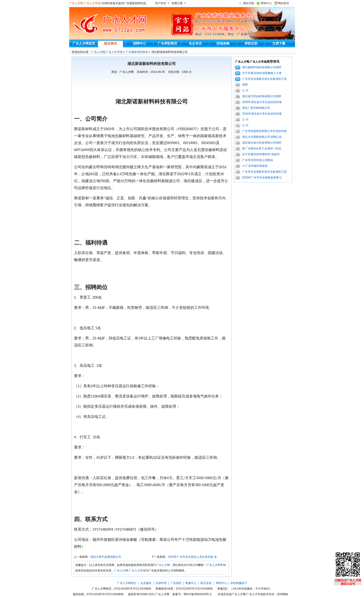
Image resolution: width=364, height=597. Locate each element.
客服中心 (191, 583)
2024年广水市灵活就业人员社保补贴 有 (192, 557)
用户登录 (161, 3)
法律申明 (161, 583)
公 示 (245, 90)
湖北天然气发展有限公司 (106, 557)
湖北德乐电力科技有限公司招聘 (262, 143)
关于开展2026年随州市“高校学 (261, 154)
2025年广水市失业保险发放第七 (262, 177)
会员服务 (146, 583)
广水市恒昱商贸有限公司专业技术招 (264, 131)
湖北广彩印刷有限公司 (256, 108)
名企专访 (195, 43)
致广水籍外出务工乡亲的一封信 (262, 148)
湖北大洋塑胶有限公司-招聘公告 (262, 137)
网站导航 (249, 3)
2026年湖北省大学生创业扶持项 (262, 102)
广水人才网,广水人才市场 (85, 3)
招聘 (245, 85)
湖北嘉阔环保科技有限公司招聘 (262, 67)
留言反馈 (206, 583)
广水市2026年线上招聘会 (258, 160)
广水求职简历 (167, 43)
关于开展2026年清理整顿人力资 (262, 73)
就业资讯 (110, 43)
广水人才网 (127, 72)
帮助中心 (266, 3)
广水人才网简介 (127, 583)
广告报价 (176, 583)
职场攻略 (223, 43)
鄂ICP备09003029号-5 (198, 594)
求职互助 (251, 43)
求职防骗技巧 (239, 583)
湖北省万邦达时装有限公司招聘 (262, 96)
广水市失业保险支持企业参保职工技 (264, 79)
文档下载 (279, 43)
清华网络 (283, 594)
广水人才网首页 (84, 43)
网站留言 (284, 3)
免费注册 (177, 3)
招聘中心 (140, 43)
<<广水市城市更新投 (255, 166)
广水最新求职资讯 (137, 52)
